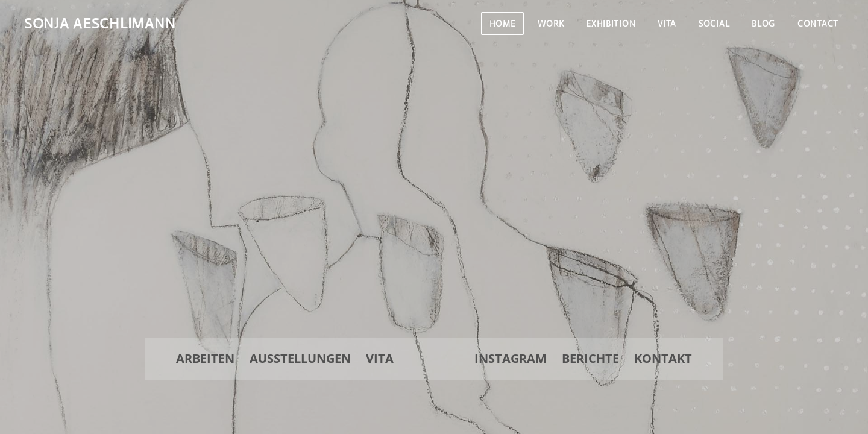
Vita (667, 24)
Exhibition (611, 24)
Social (714, 24)
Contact (818, 24)
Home (503, 24)
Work (551, 24)
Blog (763, 24)
